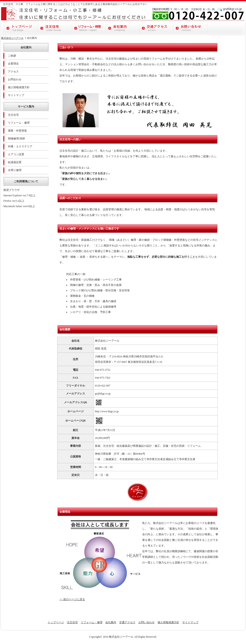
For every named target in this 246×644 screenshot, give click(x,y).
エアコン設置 (16, 154)
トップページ (21, 28)
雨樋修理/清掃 (16, 139)
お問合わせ (15, 79)
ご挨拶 (12, 56)
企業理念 (13, 64)
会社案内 (123, 28)
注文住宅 (55, 28)
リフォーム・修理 (89, 28)
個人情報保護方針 (19, 87)
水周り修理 (15, 170)
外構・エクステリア (20, 146)
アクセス (13, 72)
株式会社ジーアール (12, 38)
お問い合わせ (191, 28)
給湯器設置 (15, 162)
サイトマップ (16, 95)
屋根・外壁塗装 (17, 131)
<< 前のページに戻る (72, 599)
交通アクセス (157, 28)
